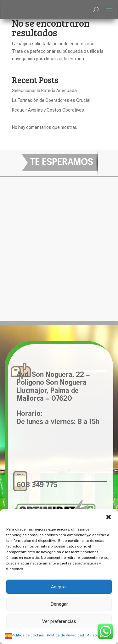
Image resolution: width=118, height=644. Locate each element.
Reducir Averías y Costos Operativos (48, 110)
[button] (109, 517)
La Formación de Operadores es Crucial (51, 100)
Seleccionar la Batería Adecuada (44, 91)
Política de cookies (28, 635)
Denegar (59, 604)
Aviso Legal (97, 635)
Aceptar (59, 587)
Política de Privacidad (65, 635)
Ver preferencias (59, 621)
